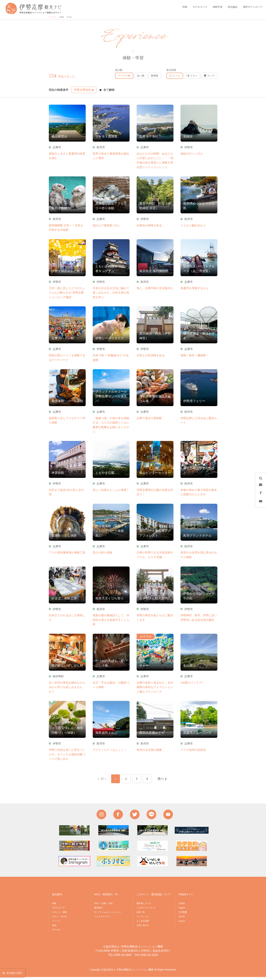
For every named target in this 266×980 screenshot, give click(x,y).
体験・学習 (65, 20)
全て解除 (107, 93)
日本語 (182, 906)
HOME (52, 20)
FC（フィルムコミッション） (108, 915)
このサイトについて (146, 911)
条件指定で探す (13, 973)
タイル (175, 79)
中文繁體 (183, 915)
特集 (54, 906)
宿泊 (54, 928)
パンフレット (143, 920)
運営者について (144, 906)
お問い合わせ (143, 928)
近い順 (141, 79)
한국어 (182, 920)
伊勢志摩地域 (84, 93)
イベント (56, 924)
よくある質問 (143, 924)
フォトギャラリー (103, 920)
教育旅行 (98, 911)
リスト (192, 79)
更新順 (155, 79)
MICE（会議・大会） (104, 906)
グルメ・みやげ (60, 920)
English (182, 911)
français (182, 924)
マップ (209, 79)
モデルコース (58, 911)
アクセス (56, 933)
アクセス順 (124, 79)
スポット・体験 (60, 915)
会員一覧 (141, 915)
